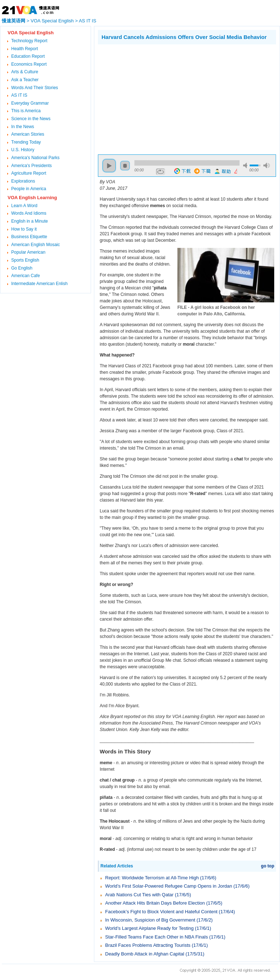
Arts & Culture (25, 72)
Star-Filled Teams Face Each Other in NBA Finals (156, 937)
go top (268, 866)
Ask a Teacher (25, 80)
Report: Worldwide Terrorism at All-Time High (152, 878)
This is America (26, 111)
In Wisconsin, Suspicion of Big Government (150, 920)
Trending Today (26, 142)
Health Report (25, 49)
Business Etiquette (29, 237)
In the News (23, 127)
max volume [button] (267, 165)
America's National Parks (35, 158)
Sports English (25, 260)
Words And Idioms (29, 213)
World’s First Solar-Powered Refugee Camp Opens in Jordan (169, 886)
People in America (29, 189)
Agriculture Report (29, 173)
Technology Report (29, 41)
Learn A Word (24, 206)
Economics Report (29, 64)
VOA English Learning (32, 198)
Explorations (23, 181)
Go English (22, 268)
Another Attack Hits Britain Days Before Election (155, 903)
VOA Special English (52, 21)
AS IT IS (87, 21)
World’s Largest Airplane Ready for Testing (149, 928)
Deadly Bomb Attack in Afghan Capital (145, 954)
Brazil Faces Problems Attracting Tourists (148, 945)
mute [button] (246, 165)
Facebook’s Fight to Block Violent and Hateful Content (161, 912)
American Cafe (25, 276)
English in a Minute (29, 221)
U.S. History (23, 150)
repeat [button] (161, 172)
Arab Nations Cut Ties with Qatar (139, 895)
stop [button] (125, 166)
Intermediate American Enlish (39, 284)
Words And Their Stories (35, 88)
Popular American (28, 252)
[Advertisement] (159, 99)
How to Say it (24, 229)
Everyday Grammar (30, 103)
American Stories (28, 134)
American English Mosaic (36, 245)
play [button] (109, 166)
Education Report (28, 56)
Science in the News (31, 119)
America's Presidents (31, 166)
